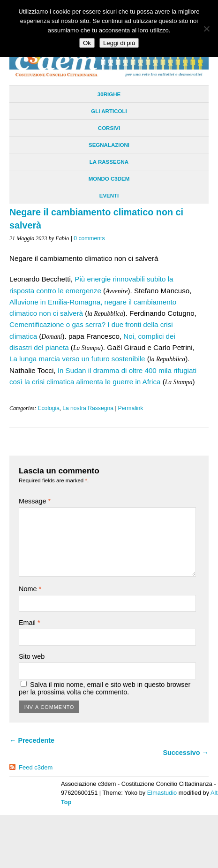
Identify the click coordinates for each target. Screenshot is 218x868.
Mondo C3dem (109, 179)
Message (35, 501)
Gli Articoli (109, 111)
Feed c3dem (36, 767)
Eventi (109, 196)
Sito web (32, 656)
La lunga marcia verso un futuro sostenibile (77, 359)
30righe (109, 94)
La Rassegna (109, 162)
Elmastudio (162, 793)
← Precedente (32, 740)
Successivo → (186, 753)
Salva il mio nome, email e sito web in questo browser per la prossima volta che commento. (105, 688)
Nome (30, 589)
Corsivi (109, 128)
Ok (87, 43)
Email (30, 623)
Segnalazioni (109, 145)
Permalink (130, 408)
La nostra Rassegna (88, 408)
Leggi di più (119, 43)
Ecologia (49, 408)
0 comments (89, 238)
